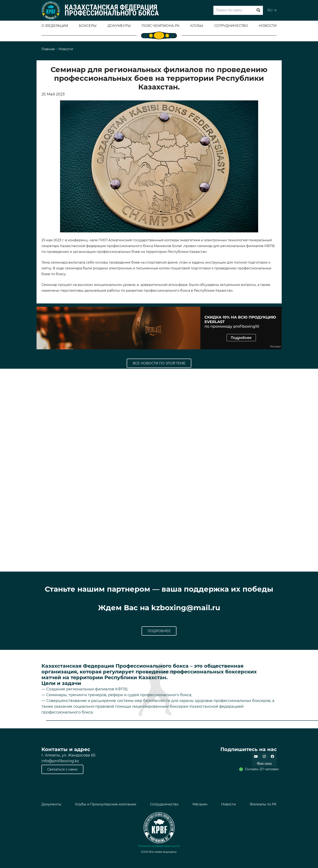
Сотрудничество (164, 804)
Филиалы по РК (263, 804)
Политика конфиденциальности (159, 846)
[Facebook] (272, 756)
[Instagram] (264, 756)
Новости (229, 804)
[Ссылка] (51, 10)
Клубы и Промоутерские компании (106, 804)
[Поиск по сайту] (238, 10)
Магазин (200, 804)
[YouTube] (256, 756)
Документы (51, 804)
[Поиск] (258, 10)
